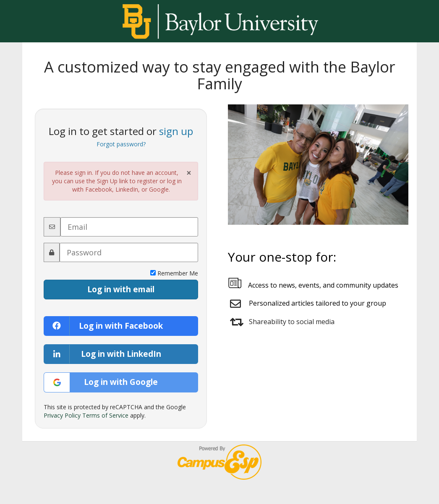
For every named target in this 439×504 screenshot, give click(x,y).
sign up (176, 131)
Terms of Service (105, 415)
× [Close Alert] (189, 173)
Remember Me (174, 273)
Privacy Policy (62, 415)
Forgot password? (121, 144)
